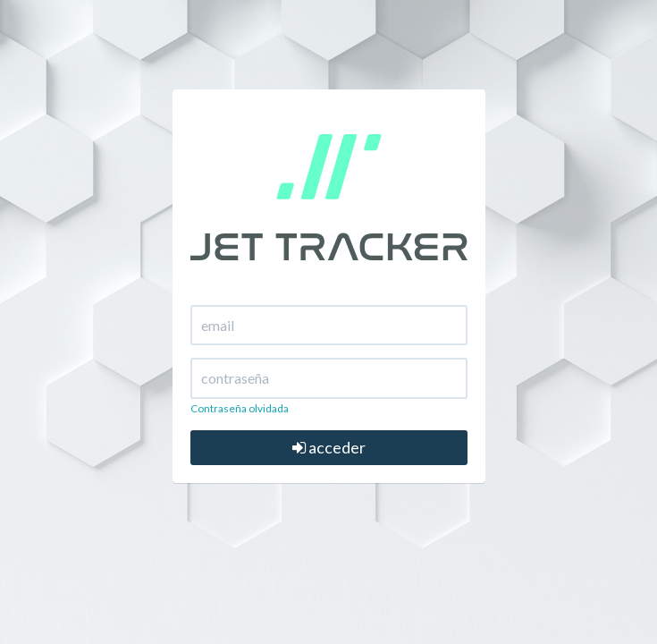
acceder (329, 447)
